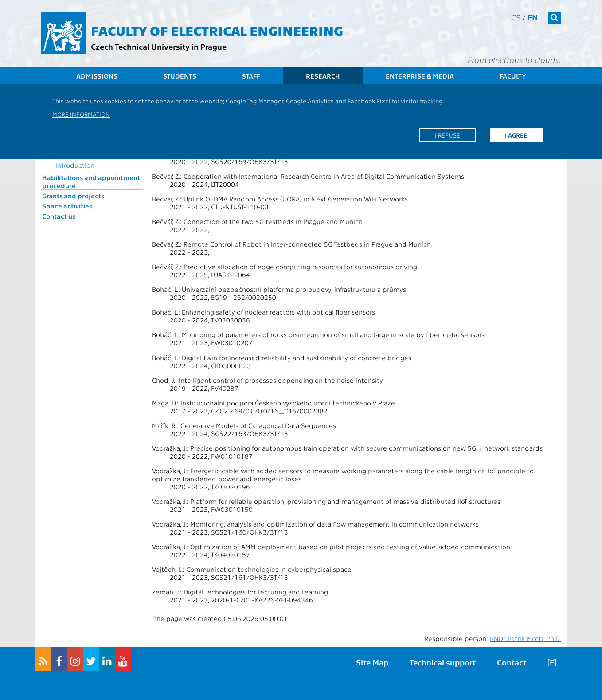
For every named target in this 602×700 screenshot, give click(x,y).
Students (180, 76)
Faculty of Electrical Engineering (217, 30)
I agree (516, 135)
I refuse (448, 135)
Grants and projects (73, 196)
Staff (251, 76)
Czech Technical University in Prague (159, 46)
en (533, 17)
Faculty (513, 76)
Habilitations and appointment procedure (91, 181)
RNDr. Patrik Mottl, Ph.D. (525, 638)
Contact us (59, 216)
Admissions (97, 76)
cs (516, 17)
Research (323, 76)
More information (81, 114)
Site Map (372, 662)
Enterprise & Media (420, 76)
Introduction (75, 165)
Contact (512, 662)
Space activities (67, 206)
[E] (552, 662)
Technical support (443, 662)
